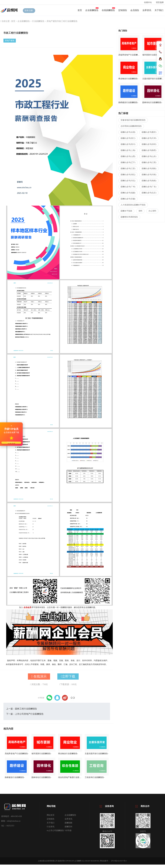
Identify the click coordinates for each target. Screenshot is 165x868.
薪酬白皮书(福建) (128, 193)
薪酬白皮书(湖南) (149, 169)
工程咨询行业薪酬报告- (95, 777)
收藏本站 (148, 2)
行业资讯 (51, 827)
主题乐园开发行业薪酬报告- (97, 754)
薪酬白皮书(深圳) (149, 144)
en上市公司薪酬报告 (55, 830)
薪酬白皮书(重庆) (149, 132)
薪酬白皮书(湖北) (128, 175)
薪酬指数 (68, 823)
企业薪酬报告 (92, 10)
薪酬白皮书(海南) (149, 181)
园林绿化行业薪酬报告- (41, 777)
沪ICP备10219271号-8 (119, 861)
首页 (80, 10)
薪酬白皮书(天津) (149, 138)
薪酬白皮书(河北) (128, 181)
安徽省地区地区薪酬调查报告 (133, 120)
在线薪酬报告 (108, 10)
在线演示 (39, 676)
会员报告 (135, 10)
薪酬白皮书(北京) (149, 193)
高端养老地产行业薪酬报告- (17, 754)
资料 (140, 211)
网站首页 (51, 815)
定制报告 (123, 10)
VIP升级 (68, 830)
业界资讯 (147, 10)
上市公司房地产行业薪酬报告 (29, 714)
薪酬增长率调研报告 (129, 217)
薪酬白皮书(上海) (128, 150)
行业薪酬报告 (38, 21)
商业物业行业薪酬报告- (68, 754)
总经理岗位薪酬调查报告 (131, 126)
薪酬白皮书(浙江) (128, 138)
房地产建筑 (52, 21)
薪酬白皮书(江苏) (128, 169)
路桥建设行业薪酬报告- (15, 777)
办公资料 (152, 211)
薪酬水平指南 (126, 211)
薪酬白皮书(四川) (128, 144)
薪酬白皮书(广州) (128, 187)
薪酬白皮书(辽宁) (128, 162)
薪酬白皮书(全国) (128, 132)
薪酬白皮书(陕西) (149, 150)
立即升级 (11, 443)
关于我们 (159, 10)
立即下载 (68, 676)
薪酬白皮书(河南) (149, 175)
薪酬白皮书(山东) (149, 156)
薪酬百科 (68, 827)
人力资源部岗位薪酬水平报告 (133, 205)
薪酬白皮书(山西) (128, 156)
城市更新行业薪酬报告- (41, 754)
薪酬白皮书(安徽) (128, 199)
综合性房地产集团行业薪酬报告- (70, 777)
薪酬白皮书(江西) (149, 162)
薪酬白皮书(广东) (149, 187)
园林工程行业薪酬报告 (26, 709)
